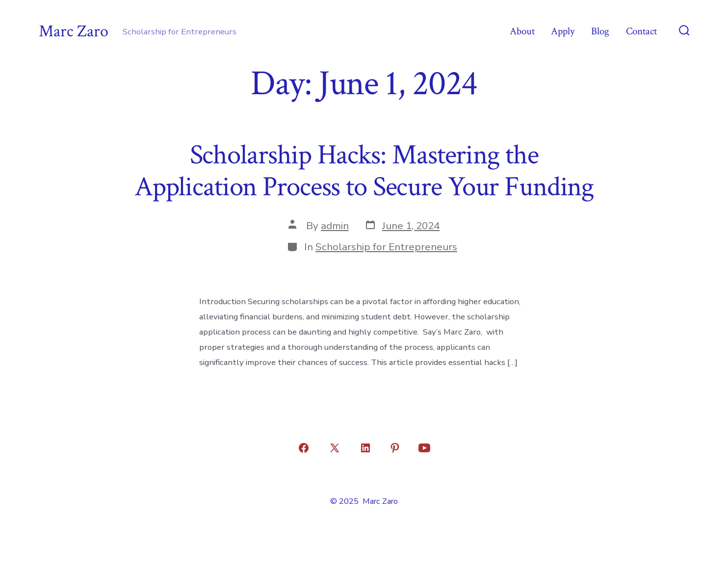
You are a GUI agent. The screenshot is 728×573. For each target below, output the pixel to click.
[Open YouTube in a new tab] (424, 448)
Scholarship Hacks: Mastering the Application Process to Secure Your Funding (364, 171)
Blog (600, 31)
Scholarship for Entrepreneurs (386, 247)
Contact (641, 31)
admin (335, 226)
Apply (563, 31)
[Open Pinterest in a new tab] (395, 448)
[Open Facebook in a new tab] (304, 448)
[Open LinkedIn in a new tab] (365, 448)
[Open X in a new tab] (335, 448)
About (522, 31)
